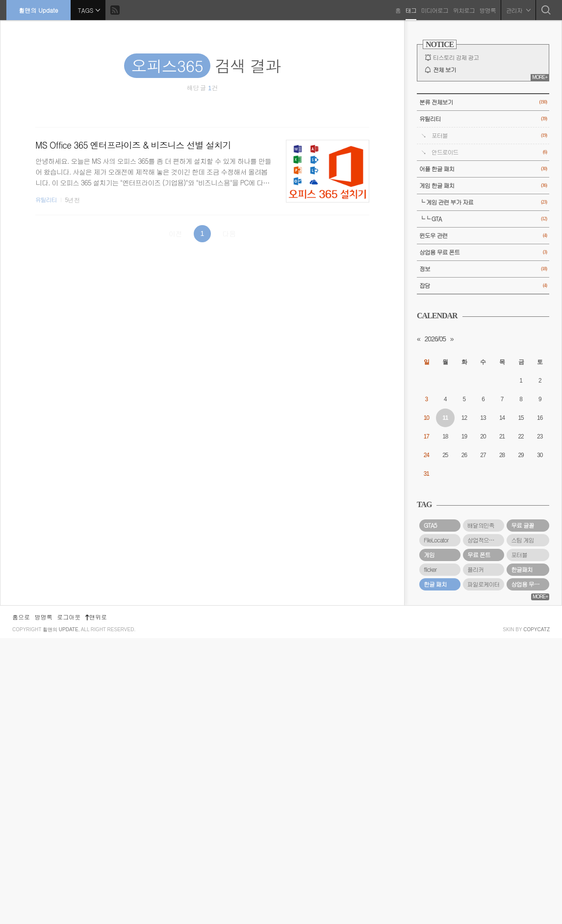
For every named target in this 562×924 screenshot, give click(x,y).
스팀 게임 (523, 540)
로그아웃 (69, 903)
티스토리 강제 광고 (456, 57)
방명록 (487, 10)
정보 (483, 269)
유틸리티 (46, 200)
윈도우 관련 (483, 236)
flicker (430, 569)
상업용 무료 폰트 (483, 252)
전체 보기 (445, 70)
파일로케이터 (483, 584)
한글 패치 (435, 584)
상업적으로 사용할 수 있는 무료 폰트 (486, 540)
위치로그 (463, 10)
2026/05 (435, 339)
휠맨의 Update (39, 10)
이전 (176, 233)
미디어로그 (434, 10)
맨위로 (96, 903)
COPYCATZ (536, 915)
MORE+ (540, 77)
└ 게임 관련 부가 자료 (483, 202)
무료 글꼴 (523, 525)
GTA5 (430, 525)
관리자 (517, 10)
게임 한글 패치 (483, 186)
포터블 (489, 136)
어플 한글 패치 (483, 169)
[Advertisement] (483, 747)
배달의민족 (481, 525)
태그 (410, 10)
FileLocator (436, 540)
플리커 (475, 569)
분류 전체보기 (483, 102)
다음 (229, 233)
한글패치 (522, 569)
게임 (429, 555)
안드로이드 (489, 152)
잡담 (483, 286)
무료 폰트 (479, 555)
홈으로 (21, 903)
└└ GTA (483, 219)
